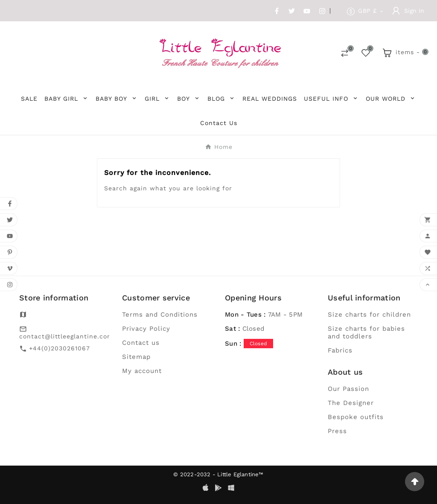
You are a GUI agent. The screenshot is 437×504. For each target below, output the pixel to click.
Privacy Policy (146, 329)
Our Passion (348, 389)
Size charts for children (369, 315)
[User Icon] (408, 11)
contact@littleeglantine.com (66, 336)
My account (142, 371)
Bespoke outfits (356, 417)
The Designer (351, 403)
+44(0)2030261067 (60, 348)
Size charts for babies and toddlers (366, 332)
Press (337, 431)
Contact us (141, 343)
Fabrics (340, 350)
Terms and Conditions (160, 315)
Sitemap (136, 357)
